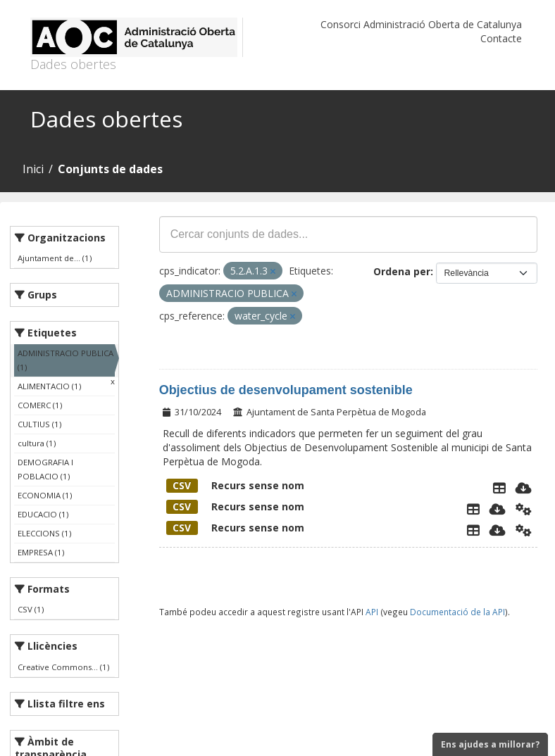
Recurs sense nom (235, 485)
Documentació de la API (457, 612)
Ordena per (402, 271)
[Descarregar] (524, 488)
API (372, 612)
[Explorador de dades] (499, 488)
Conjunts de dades (110, 169)
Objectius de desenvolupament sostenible (286, 390)
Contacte (501, 38)
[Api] (524, 509)
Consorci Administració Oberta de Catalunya (421, 24)
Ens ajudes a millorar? (490, 744)
